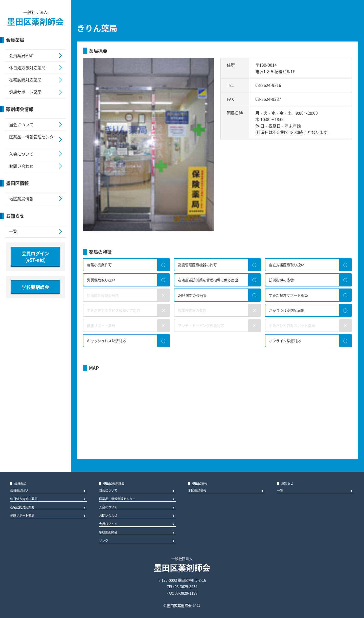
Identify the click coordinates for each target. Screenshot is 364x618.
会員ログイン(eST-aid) (35, 257)
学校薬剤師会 (35, 287)
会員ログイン (108, 524)
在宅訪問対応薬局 (25, 80)
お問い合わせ (21, 166)
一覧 (13, 231)
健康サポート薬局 (25, 92)
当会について (21, 125)
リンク (104, 541)
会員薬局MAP (21, 55)
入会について (21, 154)
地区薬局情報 (21, 199)
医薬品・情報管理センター (31, 139)
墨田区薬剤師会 (35, 21)
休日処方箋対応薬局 (27, 68)
